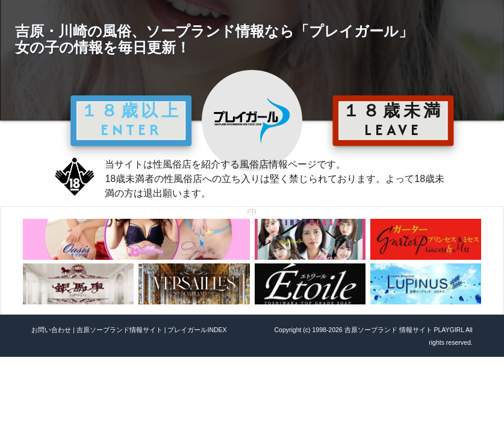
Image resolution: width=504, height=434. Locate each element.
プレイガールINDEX (197, 330)
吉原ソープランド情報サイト (120, 330)
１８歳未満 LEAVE (393, 120)
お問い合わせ (51, 330)
